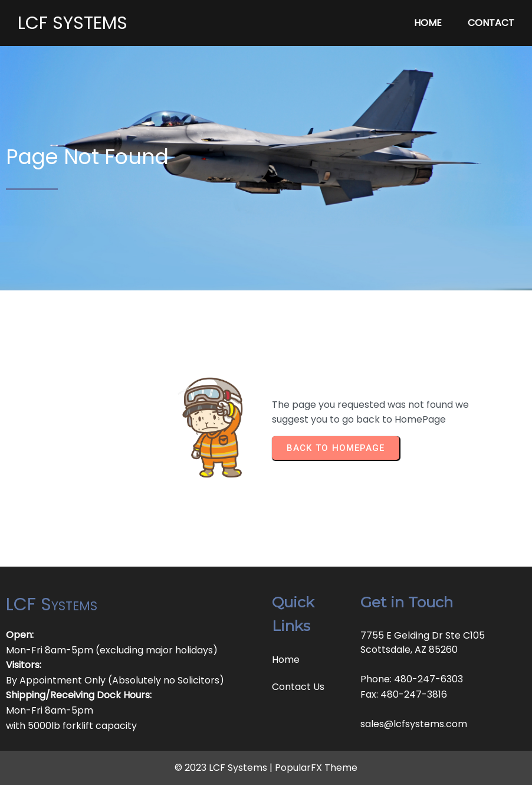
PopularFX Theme (316, 768)
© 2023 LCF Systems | (225, 768)
